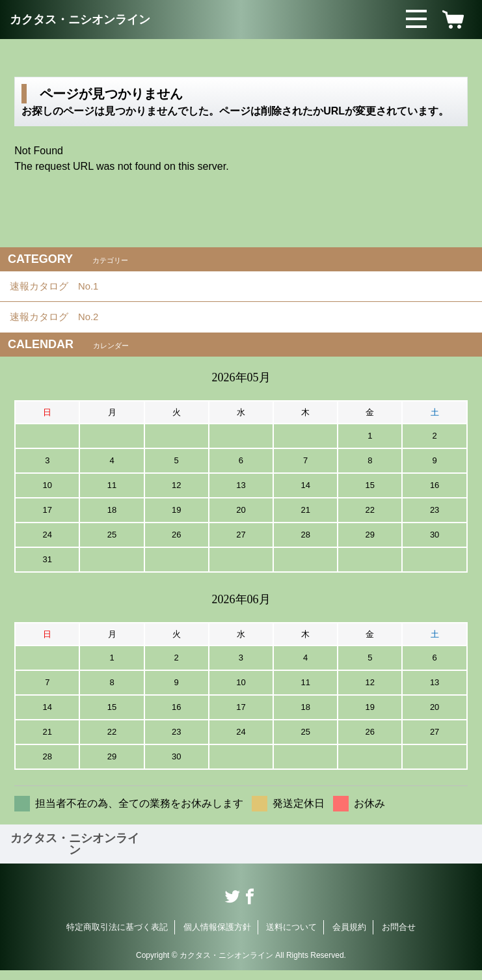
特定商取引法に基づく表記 (117, 937)
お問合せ (399, 937)
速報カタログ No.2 (62, 324)
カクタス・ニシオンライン (80, 20)
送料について (291, 937)
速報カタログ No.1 (62, 289)
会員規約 (349, 937)
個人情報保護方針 (217, 937)
